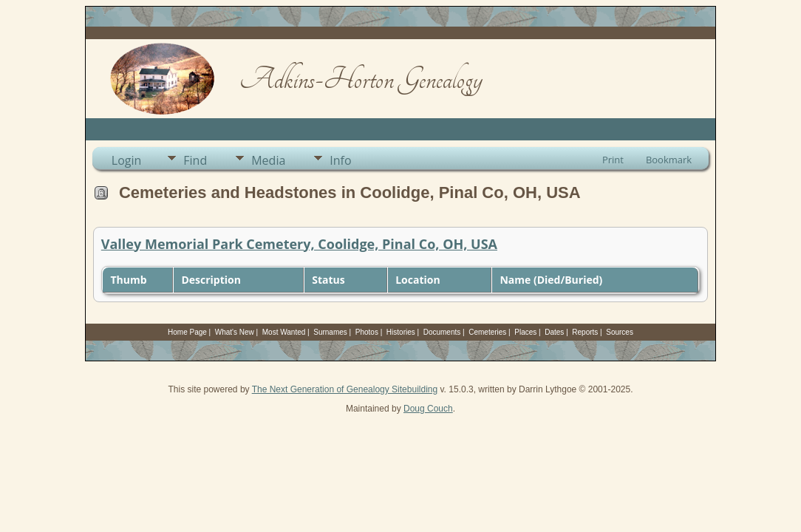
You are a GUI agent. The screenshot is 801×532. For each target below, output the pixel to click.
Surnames (330, 332)
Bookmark (669, 160)
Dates (554, 332)
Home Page (187, 332)
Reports (585, 332)
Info (340, 160)
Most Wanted (284, 332)
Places (525, 332)
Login (127, 160)
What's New (235, 332)
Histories (401, 332)
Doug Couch (428, 409)
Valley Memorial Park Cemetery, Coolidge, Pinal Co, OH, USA (299, 244)
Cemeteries (487, 332)
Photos (367, 332)
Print (613, 160)
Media (268, 160)
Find (195, 160)
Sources (620, 332)
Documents (442, 332)
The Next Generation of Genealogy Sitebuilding (345, 389)
